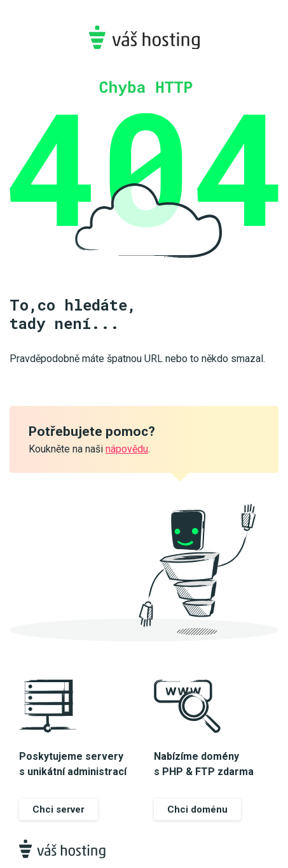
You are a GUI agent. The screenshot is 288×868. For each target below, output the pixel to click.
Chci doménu (197, 809)
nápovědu (127, 449)
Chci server (58, 809)
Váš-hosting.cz (144, 37)
